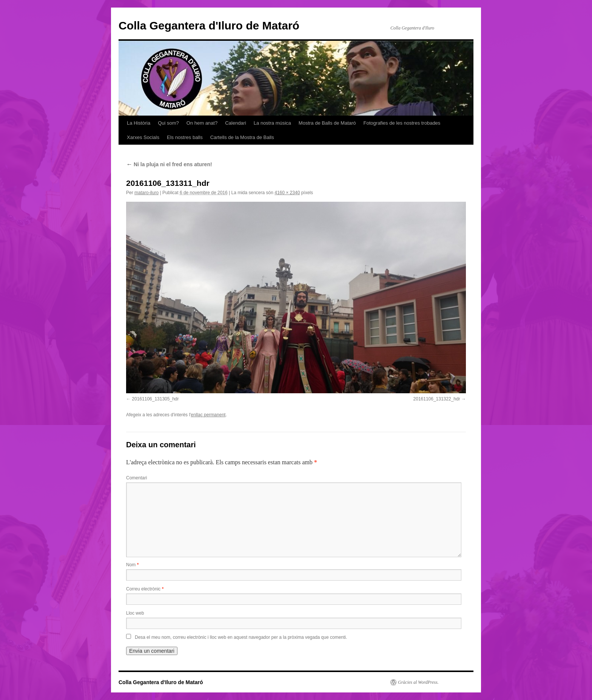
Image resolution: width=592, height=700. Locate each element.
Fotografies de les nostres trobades (402, 123)
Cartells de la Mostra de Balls (242, 137)
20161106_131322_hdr (437, 399)
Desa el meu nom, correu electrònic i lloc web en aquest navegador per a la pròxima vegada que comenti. (241, 637)
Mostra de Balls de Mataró (327, 123)
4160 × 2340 (287, 193)
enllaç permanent (208, 415)
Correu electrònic (145, 589)
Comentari (136, 478)
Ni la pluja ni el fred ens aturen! (169, 164)
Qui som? (168, 123)
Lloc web (135, 613)
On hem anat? (202, 123)
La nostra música (272, 123)
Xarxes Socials (143, 137)
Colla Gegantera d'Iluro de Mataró (209, 25)
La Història (139, 123)
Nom (132, 565)
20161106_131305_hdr (155, 399)
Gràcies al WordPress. (418, 682)
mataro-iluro (146, 193)
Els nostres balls (185, 137)
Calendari (236, 123)
